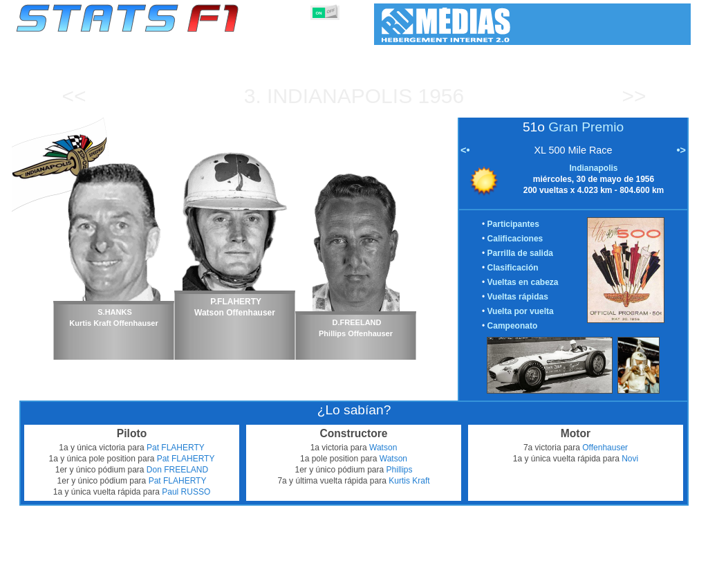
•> (681, 150)
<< (74, 96)
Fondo (618, 575)
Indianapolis (339, 96)
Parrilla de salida (520, 253)
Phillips (400, 470)
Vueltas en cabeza (523, 282)
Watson (383, 448)
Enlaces (580, 575)
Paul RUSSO (186, 492)
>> (634, 96)
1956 (441, 96)
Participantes (513, 224)
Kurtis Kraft (409, 481)
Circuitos (502, 575)
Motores (353, 575)
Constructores (298, 575)
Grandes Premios (187, 575)
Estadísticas (59, 575)
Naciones (455, 575)
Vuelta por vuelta (521, 311)
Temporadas (118, 575)
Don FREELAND (177, 470)
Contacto (660, 575)
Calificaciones (515, 239)
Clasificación (513, 268)
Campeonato (513, 326)
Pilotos (245, 575)
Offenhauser (605, 448)
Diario (542, 575)
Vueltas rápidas (518, 297)
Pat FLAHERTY (176, 448)
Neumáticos (403, 575)
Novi (630, 459)
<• (465, 150)
